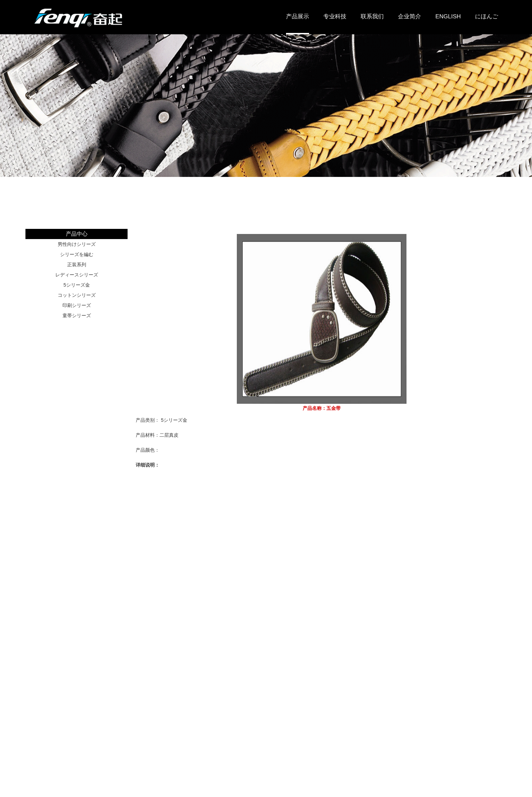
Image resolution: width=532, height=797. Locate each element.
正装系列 (77, 265)
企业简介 (410, 16)
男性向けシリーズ (77, 244)
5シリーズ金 (77, 285)
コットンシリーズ (77, 295)
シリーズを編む (77, 254)
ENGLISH (448, 16)
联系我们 (372, 16)
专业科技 (335, 16)
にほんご (487, 16)
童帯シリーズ (77, 315)
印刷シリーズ (77, 305)
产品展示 (298, 16)
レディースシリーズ (77, 275)
